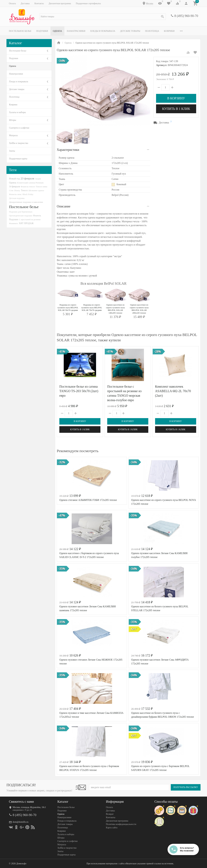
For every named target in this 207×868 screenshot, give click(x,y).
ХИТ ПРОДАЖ (26, 223)
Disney (17, 190)
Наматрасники (76, 31)
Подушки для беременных (21, 212)
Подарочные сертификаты (88, 3)
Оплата (12, 3)
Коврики (169, 31)
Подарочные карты (18, 159)
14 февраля (14, 186)
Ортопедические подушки (21, 216)
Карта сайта (112, 828)
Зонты (12, 151)
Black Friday (28, 194)
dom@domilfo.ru (20, 822)
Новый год (14, 179)
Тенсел (24, 190)
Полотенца (152, 31)
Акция (38, 179)
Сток (11, 190)
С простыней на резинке (30, 219)
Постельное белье (20, 31)
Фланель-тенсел (28, 187)
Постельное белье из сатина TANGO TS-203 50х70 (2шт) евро (79, 391)
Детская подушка (17, 198)
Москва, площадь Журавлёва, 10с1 (29, 807)
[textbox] (103, 17)
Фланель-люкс (15, 194)
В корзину (176, 98)
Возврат (110, 814)
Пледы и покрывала (103, 31)
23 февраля (27, 178)
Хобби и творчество (19, 143)
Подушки (42, 31)
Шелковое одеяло (36, 190)
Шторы (13, 120)
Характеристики (68, 150)
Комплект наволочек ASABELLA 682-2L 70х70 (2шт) (173, 391)
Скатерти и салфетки (19, 128)
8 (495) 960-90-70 (186, 16)
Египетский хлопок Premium (30, 183)
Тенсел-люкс (42, 187)
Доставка (25, 3)
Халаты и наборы (17, 112)
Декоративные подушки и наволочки (26, 202)
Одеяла (57, 31)
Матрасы (13, 135)
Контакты (39, 3)
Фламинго (14, 223)
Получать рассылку (186, 787)
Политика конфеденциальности (121, 824)
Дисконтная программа (60, 3)
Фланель (37, 216)
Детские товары (130, 31)
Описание (64, 206)
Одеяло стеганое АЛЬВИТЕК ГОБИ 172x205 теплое (88, 500)
